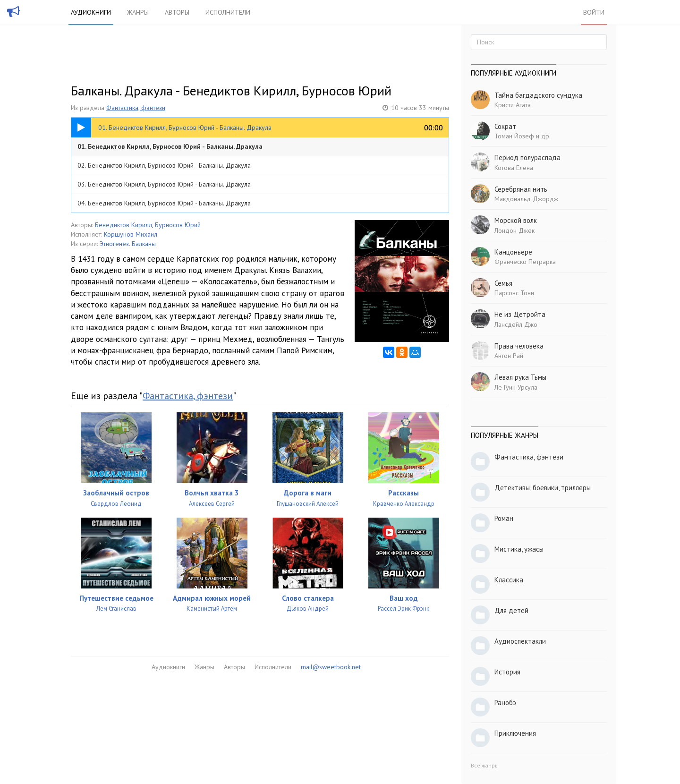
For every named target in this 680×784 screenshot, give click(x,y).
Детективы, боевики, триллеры (543, 488)
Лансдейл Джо (516, 324)
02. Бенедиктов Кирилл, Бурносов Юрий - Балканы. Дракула (164, 165)
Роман (504, 518)
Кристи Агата (513, 105)
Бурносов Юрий (178, 225)
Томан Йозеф (514, 136)
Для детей (511, 610)
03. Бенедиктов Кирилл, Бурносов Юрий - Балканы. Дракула (164, 184)
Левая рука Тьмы (520, 377)
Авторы (177, 12)
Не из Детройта (520, 314)
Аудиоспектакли (520, 641)
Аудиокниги (91, 12)
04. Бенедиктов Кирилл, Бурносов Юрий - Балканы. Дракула (164, 203)
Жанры (138, 12)
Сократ (505, 126)
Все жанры (485, 765)
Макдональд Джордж (526, 199)
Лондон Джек (514, 230)
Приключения (515, 733)
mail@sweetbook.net (331, 667)
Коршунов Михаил (131, 234)
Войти (594, 12)
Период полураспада (527, 158)
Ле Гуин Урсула (516, 387)
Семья (503, 283)
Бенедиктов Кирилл (123, 225)
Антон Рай (509, 356)
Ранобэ (505, 703)
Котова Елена (514, 168)
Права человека (519, 346)
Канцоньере (513, 252)
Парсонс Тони (514, 293)
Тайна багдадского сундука (538, 95)
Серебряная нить (521, 189)
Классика (509, 580)
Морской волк (516, 220)
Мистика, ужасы (519, 549)
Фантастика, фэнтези (136, 108)
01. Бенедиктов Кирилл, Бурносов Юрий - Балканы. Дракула (170, 146)
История (507, 672)
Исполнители (228, 12)
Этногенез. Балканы (128, 244)
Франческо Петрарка (525, 262)
